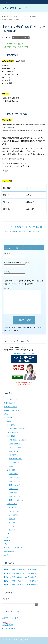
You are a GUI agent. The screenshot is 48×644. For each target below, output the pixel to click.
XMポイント (14, 466)
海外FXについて (10, 403)
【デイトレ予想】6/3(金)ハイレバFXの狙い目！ (22, 231)
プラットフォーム (16, 447)
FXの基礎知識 (9, 551)
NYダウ (12, 523)
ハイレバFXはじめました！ (16, 8)
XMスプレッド (15, 485)
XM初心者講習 (15, 444)
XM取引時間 (14, 474)
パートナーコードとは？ (18, 429)
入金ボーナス (14, 462)
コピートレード (12, 432)
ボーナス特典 (11, 455)
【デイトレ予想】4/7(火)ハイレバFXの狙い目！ (21, 581)
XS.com (7, 414)
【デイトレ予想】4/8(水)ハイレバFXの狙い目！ (21, 577)
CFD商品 (13, 508)
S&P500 (12, 530)
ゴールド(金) (14, 511)
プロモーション (12, 421)
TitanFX (7, 537)
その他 (6, 555)
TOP (14, 17)
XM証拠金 (13, 493)
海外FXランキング (11, 407)
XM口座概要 (11, 436)
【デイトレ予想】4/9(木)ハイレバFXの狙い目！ (21, 573)
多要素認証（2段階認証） (19, 440)
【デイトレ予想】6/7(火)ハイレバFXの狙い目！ (26, 227)
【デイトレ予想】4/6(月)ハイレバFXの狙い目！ (21, 585)
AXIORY (7, 541)
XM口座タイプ (15, 451)
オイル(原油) (14, 515)
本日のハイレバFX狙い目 (21, 38)
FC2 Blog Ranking (9, 629)
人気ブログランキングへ (11, 618)
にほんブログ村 (8, 625)
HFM (6, 544)
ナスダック (13, 526)
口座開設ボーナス (16, 459)
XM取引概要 (11, 470)
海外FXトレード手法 (11, 410)
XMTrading (8, 418)
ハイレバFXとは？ (11, 399)
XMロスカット (15, 496)
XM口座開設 (11, 425)
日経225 (12, 519)
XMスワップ (14, 489)
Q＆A (9, 534)
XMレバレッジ (15, 478)
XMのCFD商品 (12, 504)
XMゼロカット (15, 481)
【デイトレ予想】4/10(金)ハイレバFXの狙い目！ (21, 570)
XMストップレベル (16, 500)
